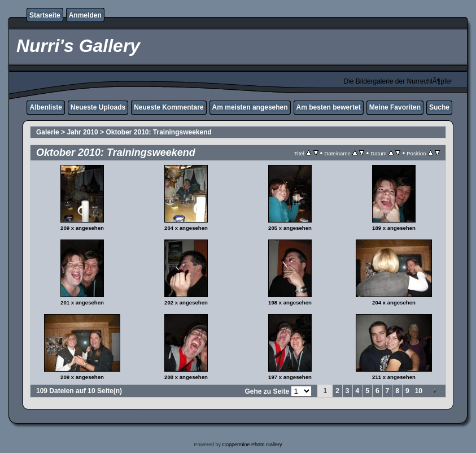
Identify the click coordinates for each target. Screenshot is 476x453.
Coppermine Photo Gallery (252, 445)
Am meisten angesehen (250, 107)
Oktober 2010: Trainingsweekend (158, 132)
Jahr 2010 (82, 132)
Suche (439, 107)
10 (419, 391)
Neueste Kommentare (169, 107)
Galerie (48, 132)
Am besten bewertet (329, 107)
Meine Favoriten (395, 107)
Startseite (45, 15)
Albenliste (45, 107)
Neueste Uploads (98, 107)
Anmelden (85, 15)
